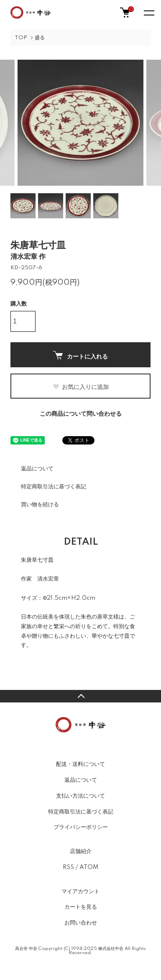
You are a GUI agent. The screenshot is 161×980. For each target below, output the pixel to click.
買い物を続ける (40, 505)
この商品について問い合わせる (81, 414)
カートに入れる (80, 355)
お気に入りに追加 (80, 387)
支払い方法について (80, 796)
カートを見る (81, 907)
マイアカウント (80, 892)
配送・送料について (80, 764)
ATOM (89, 867)
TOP (21, 38)
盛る (40, 38)
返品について (37, 469)
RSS (68, 867)
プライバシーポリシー (81, 827)
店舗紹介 (81, 851)
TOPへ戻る (80, 696)
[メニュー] (148, 13)
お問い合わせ (81, 923)
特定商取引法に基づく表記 (54, 487)
